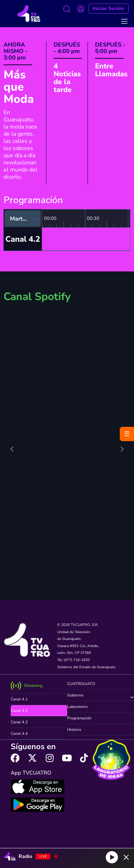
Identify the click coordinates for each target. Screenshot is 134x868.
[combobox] (23, 218)
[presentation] (12, 450)
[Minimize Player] (126, 857)
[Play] (112, 857)
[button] (62, 593)
